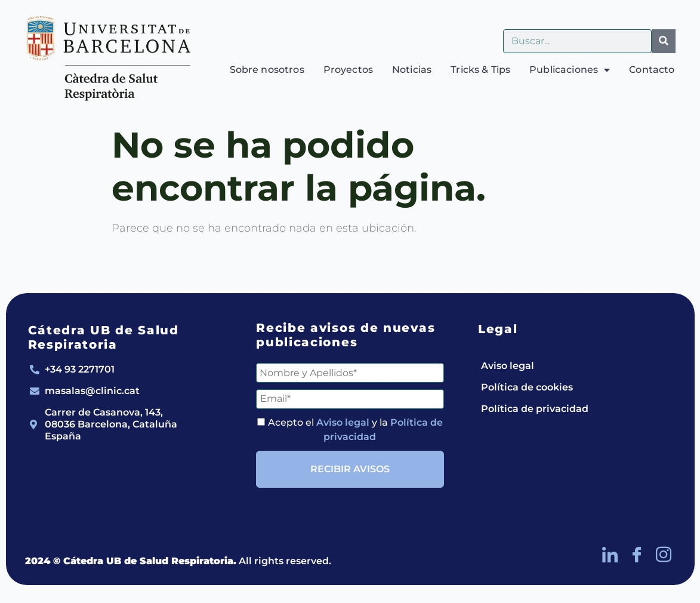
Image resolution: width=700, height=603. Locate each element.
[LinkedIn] (610, 555)
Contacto (652, 70)
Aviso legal (343, 422)
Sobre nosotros (267, 70)
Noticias (412, 70)
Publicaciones (570, 70)
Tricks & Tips (480, 70)
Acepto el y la (350, 430)
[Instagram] (664, 555)
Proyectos (348, 70)
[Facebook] (637, 555)
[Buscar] (664, 41)
